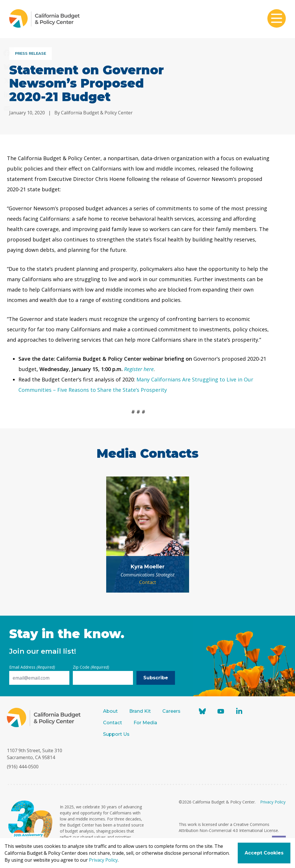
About (110, 711)
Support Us (117, 734)
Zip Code (91, 667)
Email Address (32, 667)
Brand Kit (140, 711)
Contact (148, 582)
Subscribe (156, 678)
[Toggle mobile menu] (277, 19)
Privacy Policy (273, 802)
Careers (171, 711)
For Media (145, 723)
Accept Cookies (264, 853)
